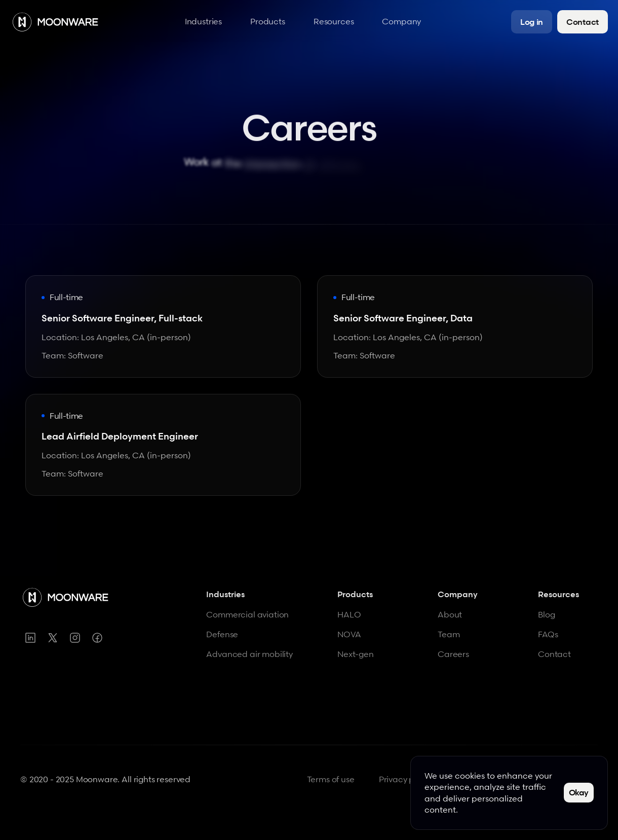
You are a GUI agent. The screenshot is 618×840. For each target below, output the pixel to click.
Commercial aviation (247, 614)
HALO (349, 614)
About (450, 614)
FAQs (548, 634)
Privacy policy (406, 779)
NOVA (349, 634)
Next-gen (356, 654)
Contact (554, 654)
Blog (546, 614)
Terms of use (331, 779)
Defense (222, 634)
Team (449, 634)
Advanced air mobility (249, 654)
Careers (453, 654)
